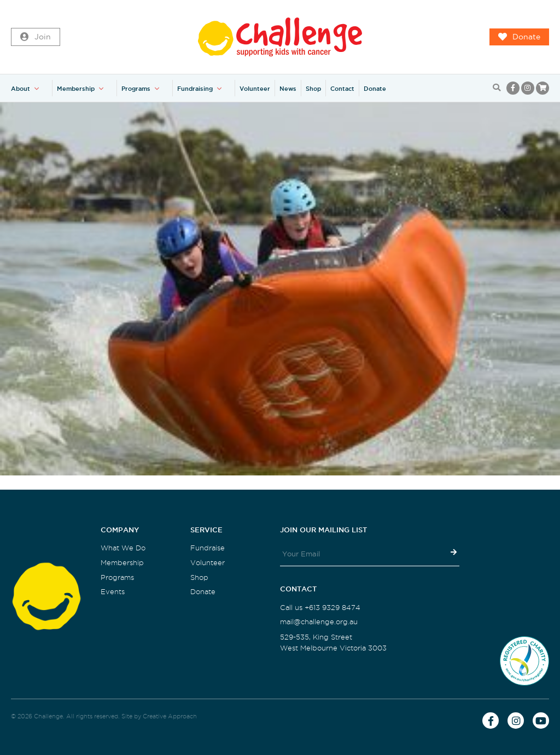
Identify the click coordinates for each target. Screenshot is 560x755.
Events (113, 592)
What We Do (123, 548)
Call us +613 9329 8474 (320, 608)
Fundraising (195, 89)
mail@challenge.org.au (319, 622)
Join (36, 37)
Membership (76, 89)
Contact (342, 89)
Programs (136, 89)
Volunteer (255, 89)
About (21, 89)
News (288, 89)
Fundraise (208, 548)
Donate (519, 37)
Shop (313, 89)
